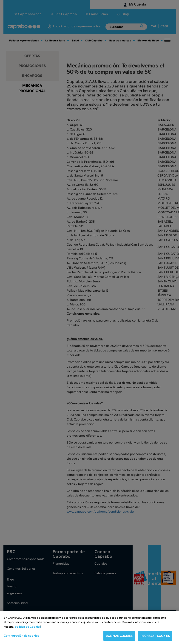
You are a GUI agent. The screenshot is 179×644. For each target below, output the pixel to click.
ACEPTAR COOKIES (119, 636)
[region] (89, 627)
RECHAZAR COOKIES (155, 636)
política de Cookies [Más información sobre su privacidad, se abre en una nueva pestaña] (28, 627)
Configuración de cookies (21, 636)
